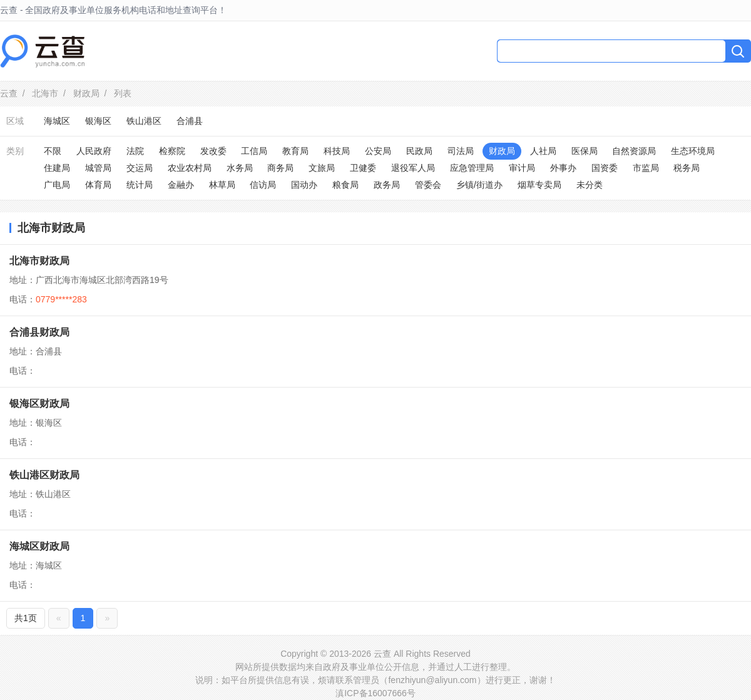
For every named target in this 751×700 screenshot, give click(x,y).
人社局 (543, 151)
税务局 (687, 168)
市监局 (646, 168)
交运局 (140, 168)
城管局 (98, 168)
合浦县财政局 (39, 332)
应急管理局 (472, 168)
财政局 (86, 93)
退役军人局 (413, 168)
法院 (135, 151)
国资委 (605, 168)
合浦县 (190, 121)
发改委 (213, 151)
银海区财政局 (39, 404)
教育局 (295, 151)
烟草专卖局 (539, 185)
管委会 (428, 185)
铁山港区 (144, 121)
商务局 (280, 168)
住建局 (57, 168)
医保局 (585, 151)
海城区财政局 (39, 546)
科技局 (337, 151)
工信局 (254, 151)
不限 (53, 151)
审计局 (522, 168)
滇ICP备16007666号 (375, 693)
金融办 (181, 185)
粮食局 (345, 185)
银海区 (98, 121)
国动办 (304, 185)
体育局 (98, 185)
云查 (9, 93)
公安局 (378, 151)
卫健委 (363, 168)
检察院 (172, 151)
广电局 (57, 185)
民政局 (419, 151)
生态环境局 (693, 151)
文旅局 (322, 168)
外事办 (563, 168)
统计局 (140, 185)
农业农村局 (190, 168)
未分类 (590, 185)
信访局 (263, 185)
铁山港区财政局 (44, 475)
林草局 (222, 185)
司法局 (461, 151)
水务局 (240, 168)
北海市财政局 (39, 261)
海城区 (57, 121)
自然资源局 (634, 151)
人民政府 (94, 151)
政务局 (387, 185)
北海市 (45, 93)
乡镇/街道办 (479, 185)
